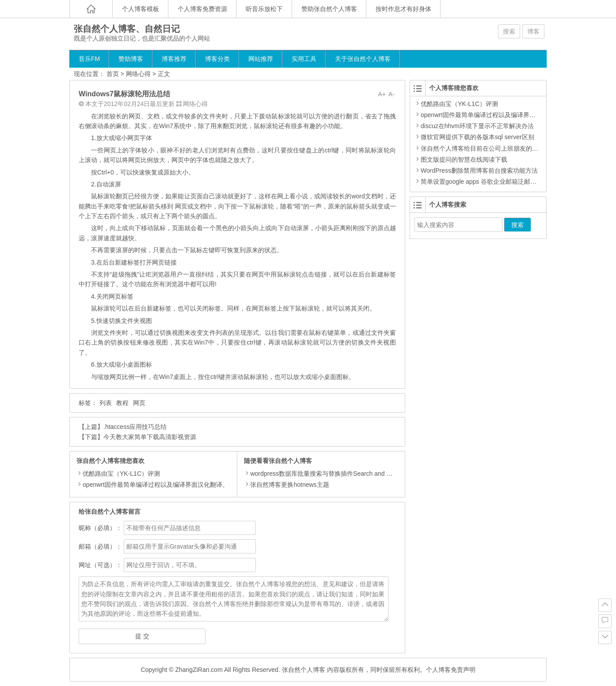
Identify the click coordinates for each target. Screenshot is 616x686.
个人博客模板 (141, 9)
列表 (106, 403)
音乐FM (89, 59)
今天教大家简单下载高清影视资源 (150, 437)
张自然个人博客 (304, 670)
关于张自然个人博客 (363, 59)
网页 (139, 403)
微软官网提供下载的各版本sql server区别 (477, 137)
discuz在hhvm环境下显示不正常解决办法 (477, 126)
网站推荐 (261, 59)
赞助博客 (131, 59)
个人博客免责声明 (451, 670)
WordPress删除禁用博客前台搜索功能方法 (479, 171)
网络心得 (138, 74)
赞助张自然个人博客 (329, 9)
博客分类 (217, 59)
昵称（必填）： (100, 528)
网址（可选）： (100, 565)
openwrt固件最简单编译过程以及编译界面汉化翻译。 (156, 485)
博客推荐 (174, 59)
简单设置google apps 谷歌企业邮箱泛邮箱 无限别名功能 (498, 182)
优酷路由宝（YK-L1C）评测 (121, 474)
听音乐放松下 (264, 9)
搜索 (509, 31)
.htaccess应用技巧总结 (135, 427)
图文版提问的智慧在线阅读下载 (464, 159)
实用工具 (304, 59)
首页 (113, 74)
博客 (533, 31)
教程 (122, 403)
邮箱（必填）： (100, 546)
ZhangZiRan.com (199, 670)
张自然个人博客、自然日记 (127, 29)
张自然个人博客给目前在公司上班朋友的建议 (483, 148)
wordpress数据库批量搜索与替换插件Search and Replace (326, 474)
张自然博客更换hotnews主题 (286, 485)
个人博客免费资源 (202, 9)
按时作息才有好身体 (403, 9)
